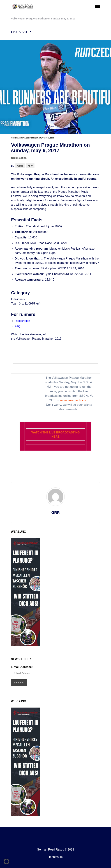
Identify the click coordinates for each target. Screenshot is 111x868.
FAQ (18, 326)
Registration (22, 321)
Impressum (55, 857)
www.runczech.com (74, 400)
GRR (20, 166)
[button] (6, 862)
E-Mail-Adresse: (22, 667)
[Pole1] (25, 645)
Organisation (19, 158)
